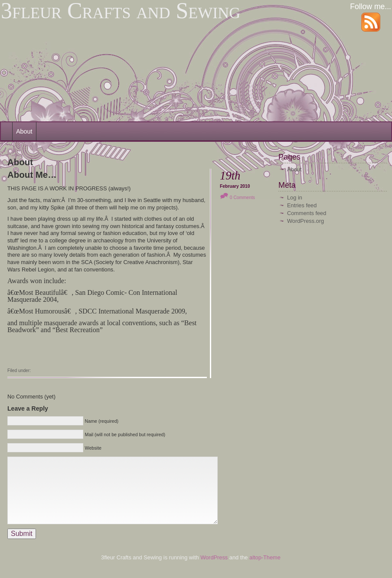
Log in (295, 198)
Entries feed (302, 205)
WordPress (215, 570)
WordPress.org (305, 221)
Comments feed (307, 213)
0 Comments (242, 198)
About (24, 131)
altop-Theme (265, 570)
